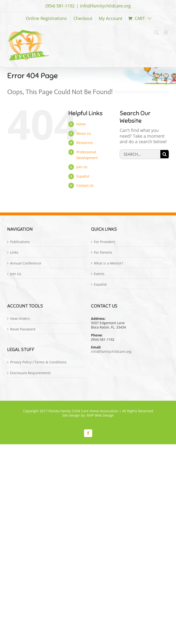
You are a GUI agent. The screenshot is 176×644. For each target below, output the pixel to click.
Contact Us (85, 185)
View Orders (20, 319)
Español (83, 176)
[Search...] (140, 154)
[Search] (165, 154)
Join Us (82, 167)
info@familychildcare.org (105, 6)
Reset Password (23, 329)
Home (81, 124)
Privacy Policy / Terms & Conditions (38, 362)
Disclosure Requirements (30, 373)
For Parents (103, 252)
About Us (84, 133)
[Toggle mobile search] (156, 32)
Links (14, 252)
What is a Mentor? (108, 263)
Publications (20, 242)
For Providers (104, 242)
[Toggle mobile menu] (166, 32)
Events (99, 274)
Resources (85, 143)
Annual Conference (26, 263)
